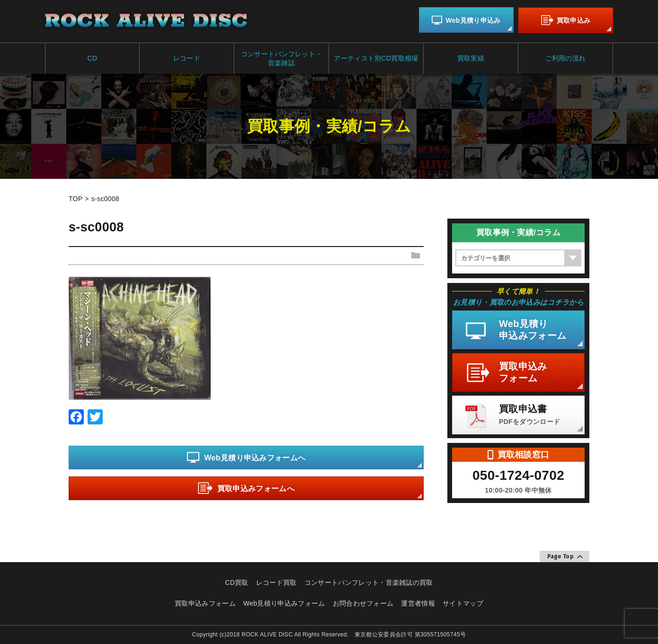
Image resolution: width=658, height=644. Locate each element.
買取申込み (566, 20)
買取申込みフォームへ (246, 489)
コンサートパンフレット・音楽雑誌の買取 (369, 582)
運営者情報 (418, 603)
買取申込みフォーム (205, 603)
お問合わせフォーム (363, 603)
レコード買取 (276, 582)
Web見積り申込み (466, 20)
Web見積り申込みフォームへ (246, 458)
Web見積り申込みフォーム (284, 603)
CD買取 (237, 582)
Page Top (565, 556)
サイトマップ (463, 603)
